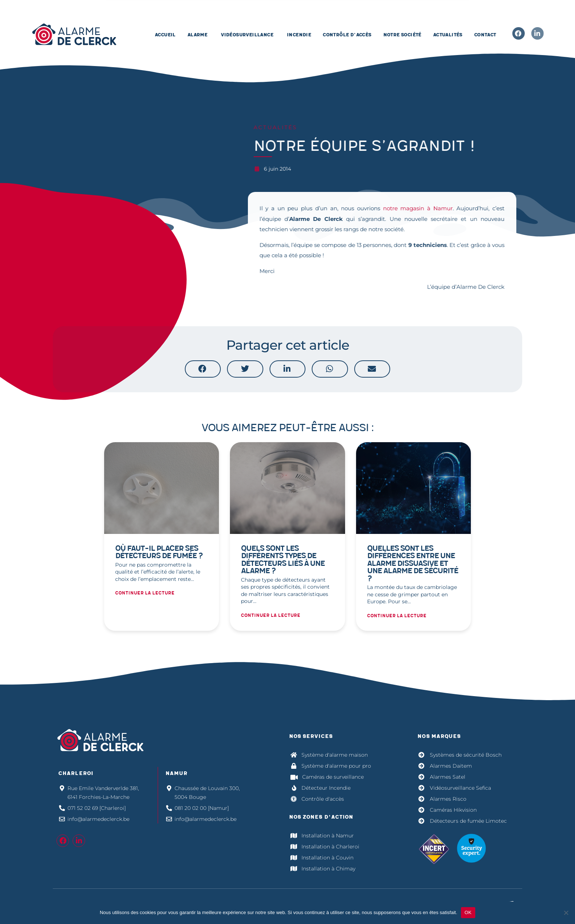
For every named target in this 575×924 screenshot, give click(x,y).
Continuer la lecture (145, 593)
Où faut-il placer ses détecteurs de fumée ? (159, 552)
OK (468, 912)
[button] (203, 369)
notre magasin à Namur (415, 208)
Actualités (272, 127)
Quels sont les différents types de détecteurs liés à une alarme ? (283, 560)
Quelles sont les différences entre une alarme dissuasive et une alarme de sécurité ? (413, 563)
